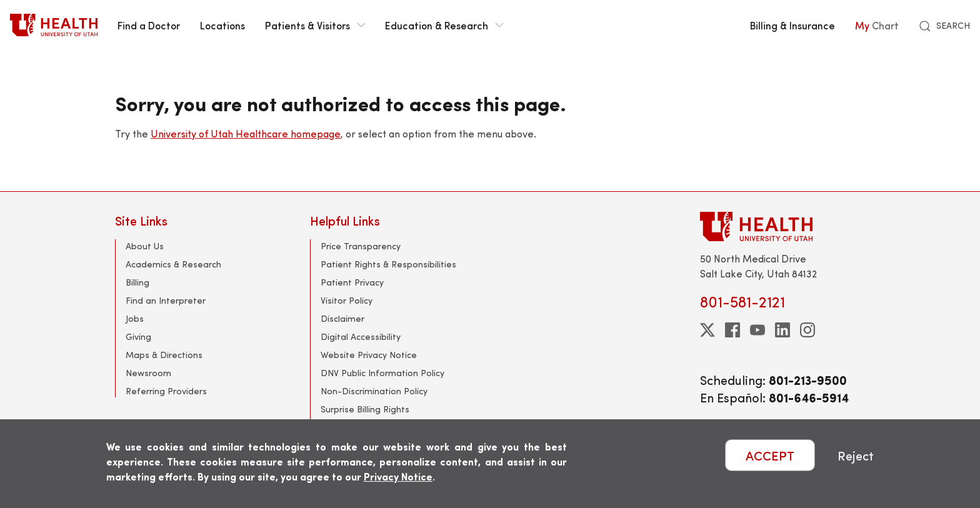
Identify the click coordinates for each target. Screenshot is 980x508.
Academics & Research (173, 264)
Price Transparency (361, 246)
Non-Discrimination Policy (374, 391)
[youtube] (757, 330)
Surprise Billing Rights (365, 409)
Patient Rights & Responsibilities (388, 264)
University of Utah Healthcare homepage (246, 133)
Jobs (135, 318)
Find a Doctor (149, 25)
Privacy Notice (398, 476)
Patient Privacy (352, 282)
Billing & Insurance (792, 25)
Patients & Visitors (315, 25)
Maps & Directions (164, 355)
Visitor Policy (347, 300)
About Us (145, 246)
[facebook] (732, 330)
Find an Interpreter (166, 300)
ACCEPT (770, 455)
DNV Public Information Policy (382, 373)
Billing (137, 282)
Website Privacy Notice (369, 355)
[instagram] (807, 330)
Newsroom (148, 373)
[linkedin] (782, 330)
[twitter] (707, 330)
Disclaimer (342, 318)
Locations (222, 25)
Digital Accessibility (361, 336)
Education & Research (444, 25)
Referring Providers (166, 391)
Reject (856, 455)
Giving (138, 336)
